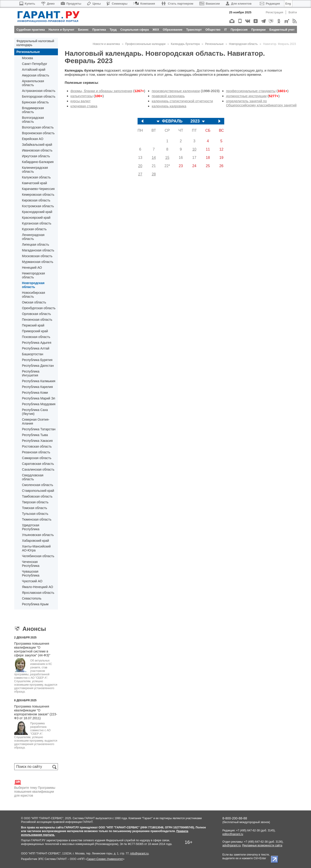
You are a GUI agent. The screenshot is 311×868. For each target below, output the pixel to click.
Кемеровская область (38, 195)
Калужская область (36, 177)
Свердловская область (33, 477)
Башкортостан (33, 354)
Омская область (34, 302)
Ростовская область (37, 446)
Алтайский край (34, 70)
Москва (28, 58)
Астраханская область (39, 91)
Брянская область (36, 102)
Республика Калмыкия (39, 381)
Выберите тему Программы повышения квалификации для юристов (35, 788)
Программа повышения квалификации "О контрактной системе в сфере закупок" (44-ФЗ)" (32, 649)
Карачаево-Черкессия (38, 189)
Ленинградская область (33, 237)
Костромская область (38, 206)
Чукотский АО (32, 581)
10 (194, 149)
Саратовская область (38, 464)
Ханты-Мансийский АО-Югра (36, 548)
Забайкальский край (37, 145)
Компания (144, 4)
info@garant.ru (140, 853)
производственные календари (176, 91)
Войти (293, 12)
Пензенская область (37, 320)
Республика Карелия (37, 387)
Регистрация (274, 12)
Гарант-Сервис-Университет (105, 859)
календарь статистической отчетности (182, 101)
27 (140, 174)
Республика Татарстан (39, 429)
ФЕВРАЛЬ (172, 121)
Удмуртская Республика (31, 527)
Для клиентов (239, 4)
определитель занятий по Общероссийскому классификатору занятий (261, 103)
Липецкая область (36, 245)
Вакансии (210, 4)
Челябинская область (38, 556)
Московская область (37, 256)
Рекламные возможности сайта (262, 845)
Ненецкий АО (32, 268)
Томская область (35, 508)
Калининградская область (35, 170)
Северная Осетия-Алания (36, 421)
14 (154, 158)
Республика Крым (35, 604)
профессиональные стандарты (251, 91)
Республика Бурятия (37, 360)
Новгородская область (33, 285)
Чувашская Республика (31, 573)
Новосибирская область (34, 295)
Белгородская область (39, 96)
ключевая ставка (84, 106)
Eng (288, 4)
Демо (48, 4)
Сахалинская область (38, 469)
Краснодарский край (37, 212)
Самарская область (37, 458)
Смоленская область (38, 485)
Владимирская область (33, 110)
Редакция (270, 4)
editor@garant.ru (233, 834)
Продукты (71, 4)
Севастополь (32, 598)
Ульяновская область (38, 535)
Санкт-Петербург (35, 64)
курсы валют (81, 101)
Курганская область (37, 223)
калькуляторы (82, 96)
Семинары (117, 4)
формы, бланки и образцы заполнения (101, 91)
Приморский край (35, 331)
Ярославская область (38, 593)
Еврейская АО (33, 139)
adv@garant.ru (232, 845)
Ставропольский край (38, 491)
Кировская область (36, 200)
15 (167, 158)
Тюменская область (37, 519)
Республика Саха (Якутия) (35, 412)
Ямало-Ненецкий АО (38, 587)
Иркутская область (36, 156)
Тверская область (35, 502)
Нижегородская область (34, 275)
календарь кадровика (169, 106)
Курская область (34, 229)
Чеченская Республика (31, 564)
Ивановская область (37, 150)
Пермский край (33, 325)
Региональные (28, 52)
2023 (195, 121)
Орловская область (37, 314)
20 (140, 166)
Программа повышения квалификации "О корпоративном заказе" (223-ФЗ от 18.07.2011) (36, 712)
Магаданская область (38, 250)
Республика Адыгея (37, 343)
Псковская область (36, 337)
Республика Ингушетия (31, 373)
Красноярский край (36, 218)
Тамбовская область (37, 496)
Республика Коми (35, 393)
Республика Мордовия (39, 404)
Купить (27, 4)
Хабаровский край (36, 541)
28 (154, 174)
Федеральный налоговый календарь (35, 43)
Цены (94, 4)
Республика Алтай (36, 348)
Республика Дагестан (38, 366)
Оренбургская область (39, 308)
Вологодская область (38, 127)
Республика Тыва (35, 435)
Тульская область (35, 514)
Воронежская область (38, 133)
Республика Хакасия (37, 441)
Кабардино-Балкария (38, 162)
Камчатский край (35, 183)
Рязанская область (36, 452)
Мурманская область (38, 262)
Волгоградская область (33, 120)
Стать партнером (177, 4)
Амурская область (36, 75)
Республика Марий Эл (39, 398)
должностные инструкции (246, 96)
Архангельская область (33, 83)
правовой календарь (168, 96)
